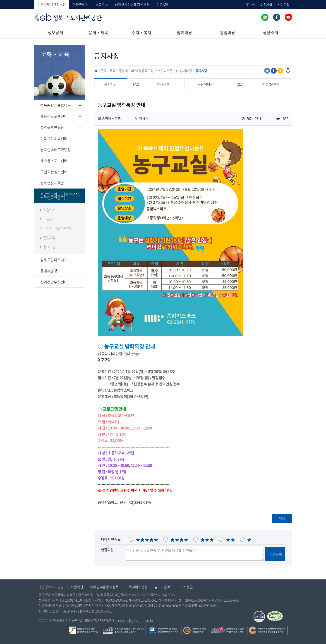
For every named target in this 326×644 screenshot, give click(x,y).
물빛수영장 (49, 271)
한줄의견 (107, 550)
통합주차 (102, 5)
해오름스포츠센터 (54, 161)
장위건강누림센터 (54, 282)
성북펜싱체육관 (52, 183)
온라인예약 (81, 5)
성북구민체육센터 (54, 138)
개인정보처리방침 (51, 587)
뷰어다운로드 (164, 587)
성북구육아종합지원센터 (132, 5)
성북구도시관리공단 (52, 5)
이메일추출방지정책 (104, 587)
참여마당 (185, 33)
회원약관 (77, 587)
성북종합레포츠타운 (56, 105)
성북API (162, 5)
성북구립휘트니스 (54, 260)
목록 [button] (282, 518)
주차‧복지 (141, 33)
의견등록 (275, 554)
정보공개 (55, 33)
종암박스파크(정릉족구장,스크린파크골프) (60, 196)
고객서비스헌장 (137, 587)
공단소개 (271, 33)
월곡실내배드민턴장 (56, 150)
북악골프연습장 (52, 127)
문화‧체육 (98, 33)
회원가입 (266, 5)
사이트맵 (283, 5)
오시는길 (187, 587)
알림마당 (228, 33)
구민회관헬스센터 (54, 172)
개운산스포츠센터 (54, 116)
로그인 (250, 5)
